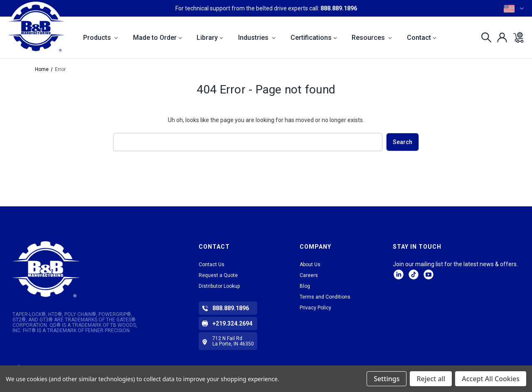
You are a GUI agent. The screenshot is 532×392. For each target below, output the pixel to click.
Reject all (431, 379)
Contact (422, 38)
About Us (310, 265)
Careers (309, 275)
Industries (257, 38)
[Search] (484, 37)
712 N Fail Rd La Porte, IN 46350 (233, 341)
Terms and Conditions (325, 297)
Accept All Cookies (491, 379)
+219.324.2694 (232, 323)
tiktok (414, 274)
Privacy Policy (315, 308)
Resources (372, 38)
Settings (387, 379)
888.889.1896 (339, 8)
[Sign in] (500, 37)
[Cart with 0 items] (516, 37)
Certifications (314, 38)
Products (101, 38)
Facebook (429, 274)
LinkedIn (399, 274)
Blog (305, 286)
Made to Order (158, 38)
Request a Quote (218, 275)
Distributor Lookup (219, 286)
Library (210, 38)
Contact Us (212, 265)
